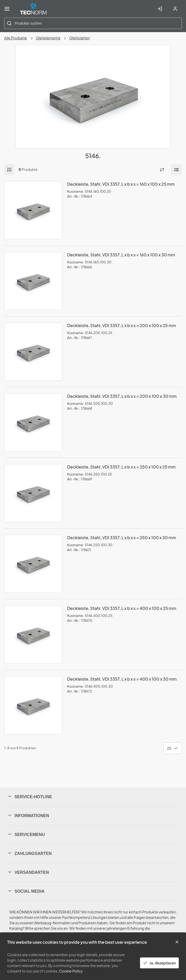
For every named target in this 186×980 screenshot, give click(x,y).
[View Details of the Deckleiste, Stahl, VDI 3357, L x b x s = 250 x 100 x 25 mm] (33, 493)
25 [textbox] (169, 748)
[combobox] (93, 23)
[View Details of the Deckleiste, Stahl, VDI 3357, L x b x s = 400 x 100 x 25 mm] (33, 635)
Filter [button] (9, 170)
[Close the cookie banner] (177, 942)
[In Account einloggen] (160, 9)
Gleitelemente (48, 38)
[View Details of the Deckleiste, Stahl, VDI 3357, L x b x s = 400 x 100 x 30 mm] (33, 705)
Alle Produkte (16, 38)
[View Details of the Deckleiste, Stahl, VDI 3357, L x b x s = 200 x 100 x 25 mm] (33, 352)
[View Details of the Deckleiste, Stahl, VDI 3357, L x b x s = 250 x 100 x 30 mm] (33, 564)
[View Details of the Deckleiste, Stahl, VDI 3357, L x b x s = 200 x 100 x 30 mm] (33, 422)
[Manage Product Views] (176, 170)
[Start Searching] (9, 23)
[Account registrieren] (175, 9)
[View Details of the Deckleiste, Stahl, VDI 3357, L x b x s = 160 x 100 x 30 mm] (33, 281)
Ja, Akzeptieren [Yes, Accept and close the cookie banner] (159, 963)
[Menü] (7, 9)
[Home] (33, 9)
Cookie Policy (71, 971)
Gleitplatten (80, 38)
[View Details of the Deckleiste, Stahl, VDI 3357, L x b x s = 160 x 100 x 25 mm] (33, 210)
